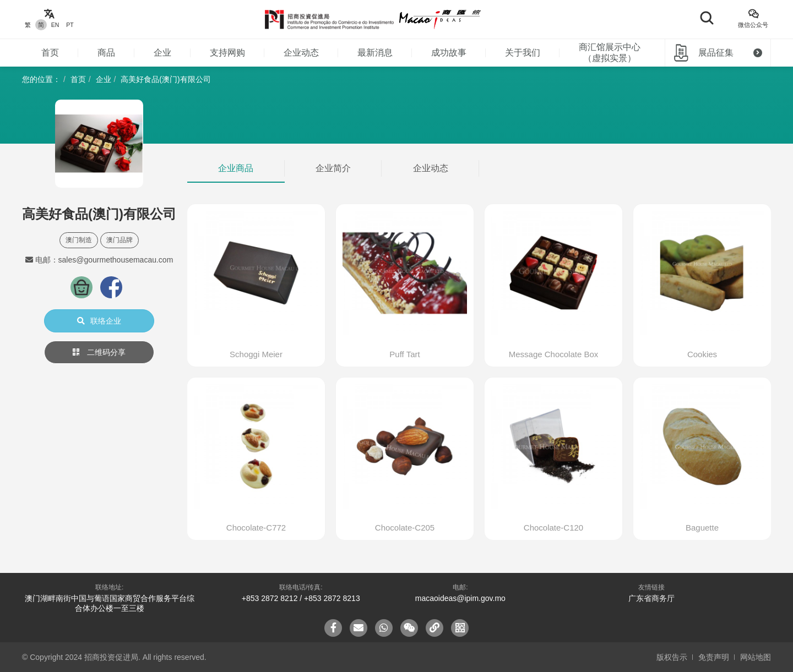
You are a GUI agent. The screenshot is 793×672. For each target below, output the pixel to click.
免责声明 (714, 657)
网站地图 (756, 657)
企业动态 (301, 53)
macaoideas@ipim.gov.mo (460, 598)
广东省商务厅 (651, 598)
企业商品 (236, 168)
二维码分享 (99, 352)
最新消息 (375, 53)
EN (55, 25)
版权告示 (672, 657)
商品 (106, 53)
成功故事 (449, 53)
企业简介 (333, 168)
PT (70, 25)
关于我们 (523, 53)
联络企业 (99, 321)
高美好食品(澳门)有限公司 (165, 79)
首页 (50, 53)
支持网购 (227, 53)
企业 (162, 53)
